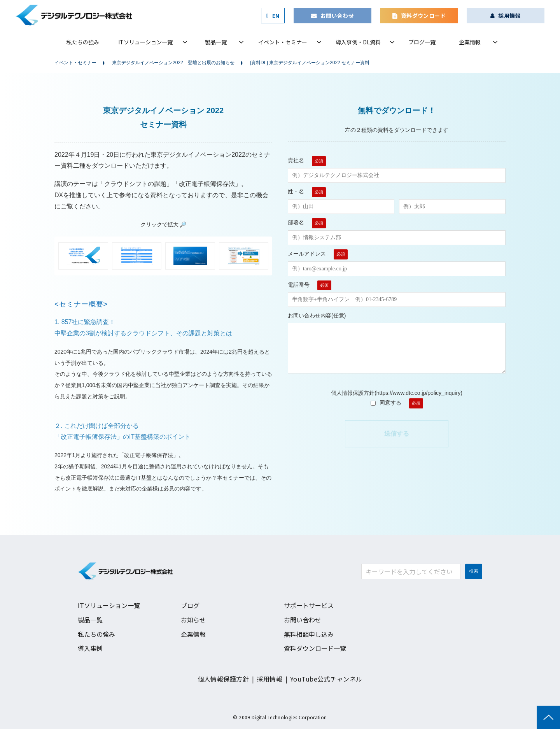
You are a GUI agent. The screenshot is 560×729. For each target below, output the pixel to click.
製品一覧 (216, 42)
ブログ (190, 605)
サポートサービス (309, 605)
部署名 (296, 223)
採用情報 (509, 16)
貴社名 (296, 160)
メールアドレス (307, 254)
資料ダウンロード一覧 (315, 648)
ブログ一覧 (422, 42)
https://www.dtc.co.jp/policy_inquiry (418, 393)
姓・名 (296, 191)
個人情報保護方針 (223, 679)
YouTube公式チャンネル (326, 679)
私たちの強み (83, 42)
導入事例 (90, 648)
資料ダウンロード (423, 16)
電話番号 (299, 285)
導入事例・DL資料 (358, 42)
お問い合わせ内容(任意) (317, 315)
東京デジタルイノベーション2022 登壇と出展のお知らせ (173, 63)
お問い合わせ (337, 16)
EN (276, 16)
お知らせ (193, 620)
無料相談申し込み (309, 634)
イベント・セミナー (283, 42)
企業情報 (470, 42)
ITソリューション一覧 (145, 42)
